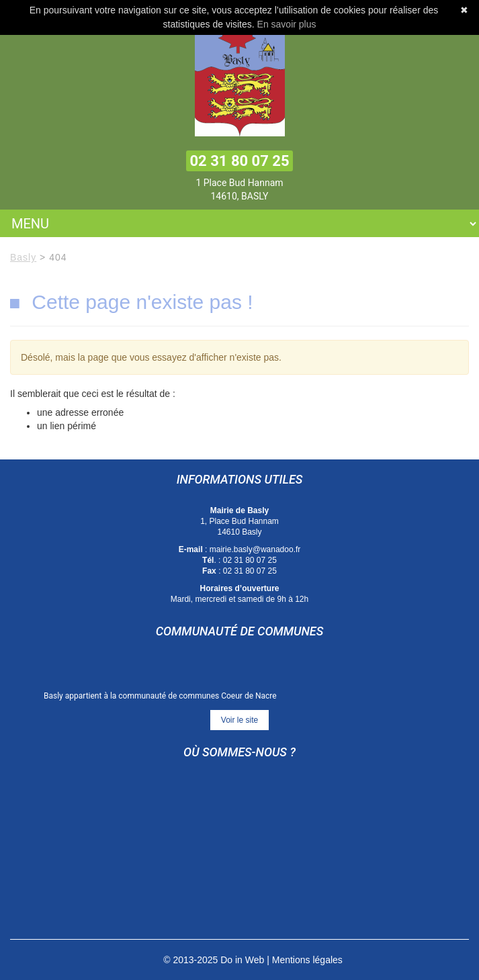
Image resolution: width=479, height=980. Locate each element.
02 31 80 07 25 (239, 161)
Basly (23, 257)
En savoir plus (287, 24)
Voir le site (239, 720)
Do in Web (242, 960)
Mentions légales (307, 960)
